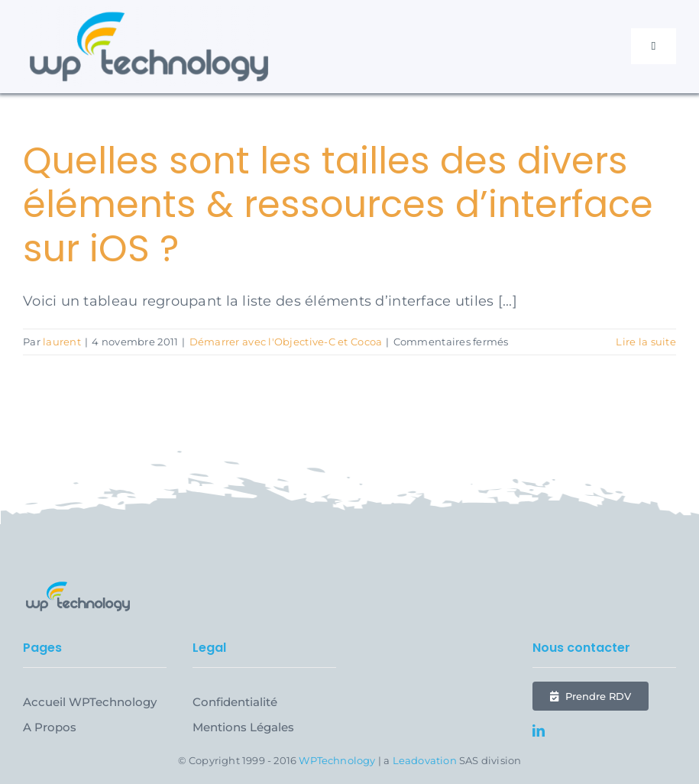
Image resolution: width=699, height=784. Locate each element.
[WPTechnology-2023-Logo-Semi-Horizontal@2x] (149, 13)
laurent (62, 342)
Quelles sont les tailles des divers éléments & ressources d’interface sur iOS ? (338, 205)
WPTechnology (337, 760)
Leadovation (425, 760)
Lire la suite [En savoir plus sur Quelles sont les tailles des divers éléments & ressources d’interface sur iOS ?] (646, 342)
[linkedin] (539, 731)
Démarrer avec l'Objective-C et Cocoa (286, 342)
